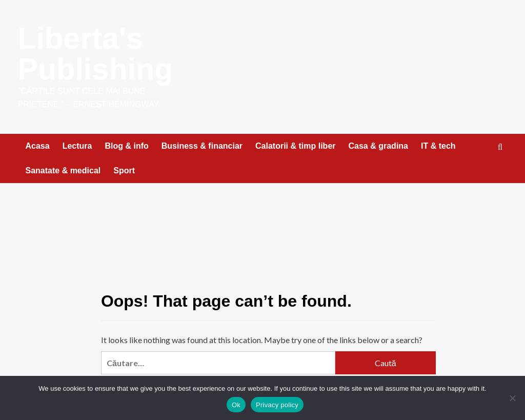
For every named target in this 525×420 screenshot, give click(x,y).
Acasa (38, 146)
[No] (512, 398)
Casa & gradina (378, 146)
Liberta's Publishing (97, 54)
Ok (236, 405)
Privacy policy (277, 405)
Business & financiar (202, 146)
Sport (124, 171)
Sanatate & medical (63, 171)
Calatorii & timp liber (295, 146)
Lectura (77, 146)
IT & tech (438, 146)
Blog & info (126, 146)
